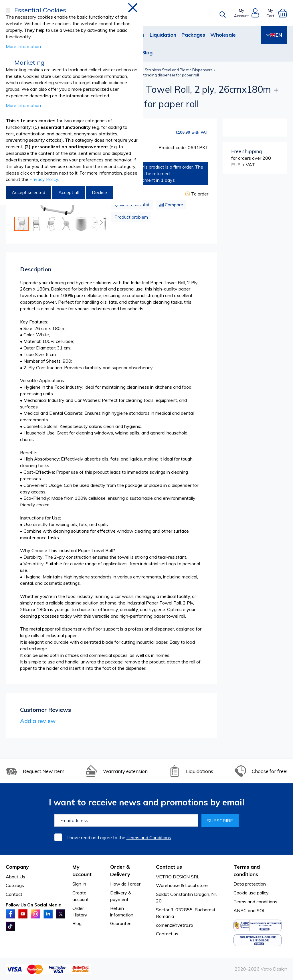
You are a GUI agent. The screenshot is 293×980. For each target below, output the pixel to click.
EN (274, 35)
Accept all (69, 192)
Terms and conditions (255, 902)
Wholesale (223, 35)
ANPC (240, 910)
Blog (147, 53)
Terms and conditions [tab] (247, 871)
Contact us (167, 934)
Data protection (250, 884)
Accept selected (28, 192)
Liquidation (163, 35)
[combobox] (151, 15)
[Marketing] (8, 63)
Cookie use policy (251, 893)
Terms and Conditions (149, 837)
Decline (99, 192)
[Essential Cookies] (8, 10)
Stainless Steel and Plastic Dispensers (179, 70)
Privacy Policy (44, 179)
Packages (193, 35)
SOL (261, 910)
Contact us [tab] (169, 867)
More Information (23, 46)
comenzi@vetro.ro (175, 925)
